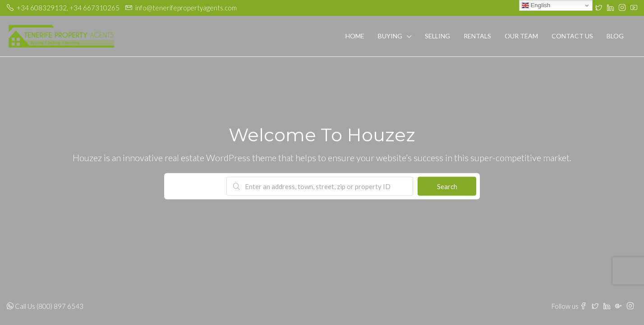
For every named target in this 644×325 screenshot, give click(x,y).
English (536, 5)
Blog (615, 36)
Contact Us (572, 36)
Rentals (477, 36)
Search (447, 186)
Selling (437, 36)
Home (355, 36)
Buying (390, 36)
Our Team (521, 36)
